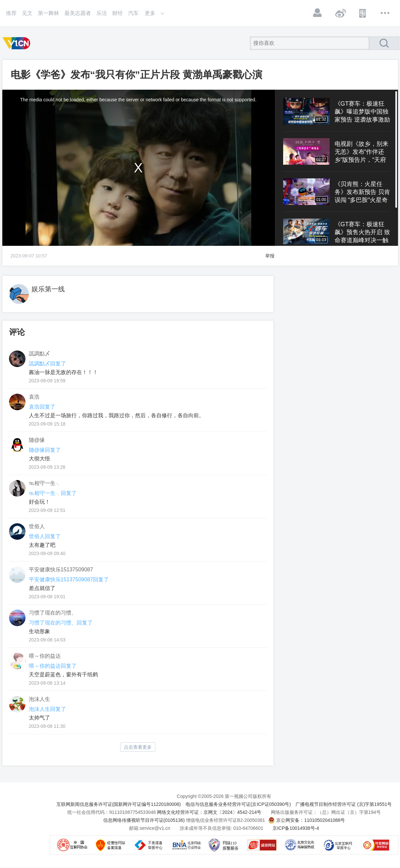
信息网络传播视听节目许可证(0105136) (144, 820)
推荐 (11, 13)
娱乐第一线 (48, 289)
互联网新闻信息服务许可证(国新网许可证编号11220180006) (119, 804)
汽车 (133, 13)
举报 (270, 256)
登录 (318, 13)
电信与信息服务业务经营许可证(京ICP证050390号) (238, 804)
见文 (27, 13)
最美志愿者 (78, 13)
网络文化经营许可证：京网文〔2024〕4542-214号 (209, 812)
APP (363, 13)
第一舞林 (48, 13)
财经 (118, 13)
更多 (385, 13)
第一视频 (18, 43)
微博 (340, 13)
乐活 (102, 13)
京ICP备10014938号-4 (296, 828)
